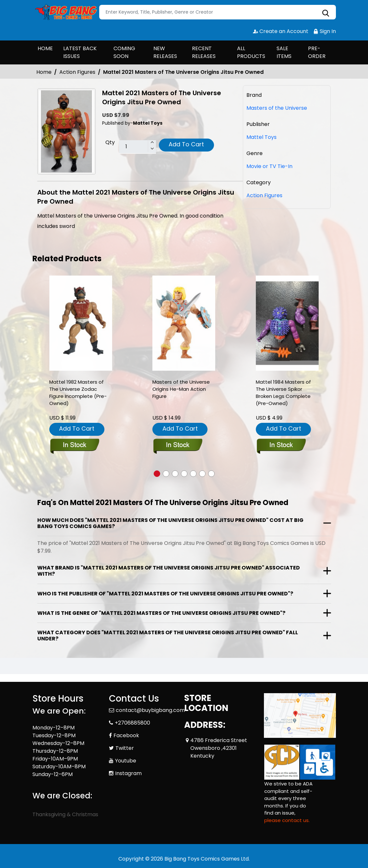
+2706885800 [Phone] (132, 723)
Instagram (128, 773)
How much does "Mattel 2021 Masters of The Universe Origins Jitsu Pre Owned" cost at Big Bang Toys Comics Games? (170, 523)
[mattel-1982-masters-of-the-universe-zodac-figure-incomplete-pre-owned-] (81, 323)
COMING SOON (124, 52)
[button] (157, 474)
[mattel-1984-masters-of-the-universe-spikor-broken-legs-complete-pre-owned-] (287, 323)
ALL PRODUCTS (251, 52)
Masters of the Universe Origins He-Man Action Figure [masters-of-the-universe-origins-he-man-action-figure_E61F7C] (181, 389)
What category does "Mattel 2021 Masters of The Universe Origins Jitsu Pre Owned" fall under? (168, 636)
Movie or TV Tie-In (269, 166)
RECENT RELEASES (204, 52)
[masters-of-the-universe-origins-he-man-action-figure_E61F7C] (184, 323)
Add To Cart (186, 144)
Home (44, 72)
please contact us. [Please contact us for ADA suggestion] (287, 820)
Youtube (126, 761)
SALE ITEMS (284, 52)
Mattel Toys (261, 137)
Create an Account (281, 31)
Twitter (125, 748)
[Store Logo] (65, 12)
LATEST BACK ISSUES (80, 52)
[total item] (137, 147)
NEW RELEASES (165, 52)
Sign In (325, 31)
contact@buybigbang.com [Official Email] (150, 710)
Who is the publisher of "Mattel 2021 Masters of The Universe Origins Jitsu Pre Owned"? (165, 594)
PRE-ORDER (317, 52)
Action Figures (77, 72)
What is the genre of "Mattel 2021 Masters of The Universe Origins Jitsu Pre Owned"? (161, 613)
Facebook (126, 735)
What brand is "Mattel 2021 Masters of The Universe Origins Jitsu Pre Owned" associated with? (169, 571)
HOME (45, 48)
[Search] (218, 12)
